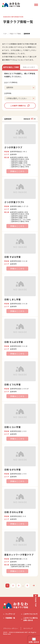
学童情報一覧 (10, 618)
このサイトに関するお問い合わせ (31, 619)
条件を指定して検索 (11, 67)
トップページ (10, 614)
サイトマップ (28, 628)
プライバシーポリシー (11, 628)
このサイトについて (31, 614)
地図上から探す (29, 67)
